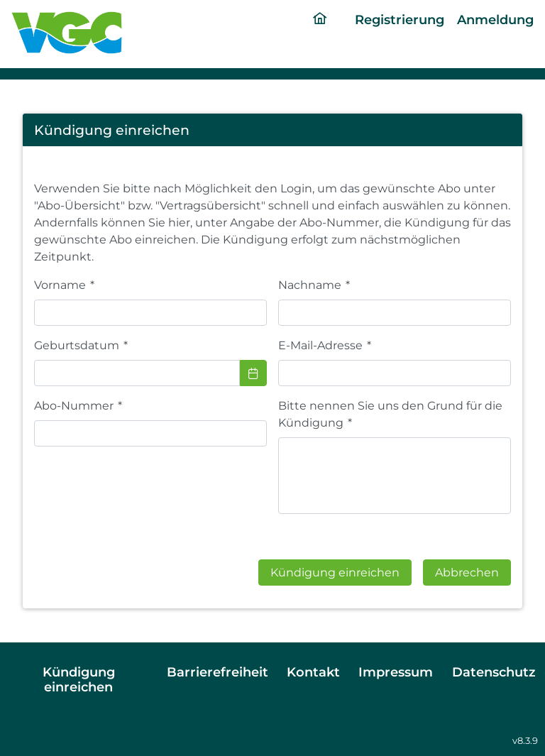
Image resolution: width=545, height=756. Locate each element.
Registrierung (400, 20)
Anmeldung (495, 20)
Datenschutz (494, 672)
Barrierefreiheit (218, 672)
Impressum (396, 672)
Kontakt (313, 672)
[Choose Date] (253, 373)
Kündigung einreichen (79, 679)
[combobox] (137, 373)
